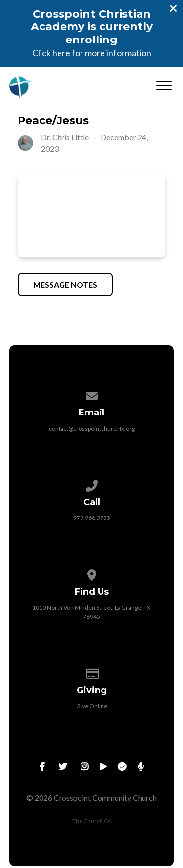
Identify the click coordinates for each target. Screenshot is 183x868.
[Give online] (92, 672)
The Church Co (92, 821)
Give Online (92, 706)
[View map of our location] (92, 573)
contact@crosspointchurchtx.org (92, 428)
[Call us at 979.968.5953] (92, 484)
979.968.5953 (92, 518)
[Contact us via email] (92, 394)
